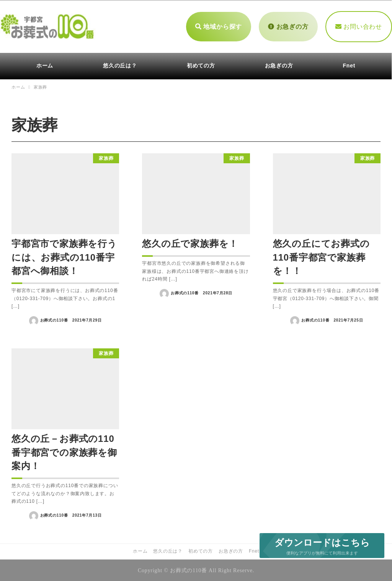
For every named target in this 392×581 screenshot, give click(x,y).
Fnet (254, 550)
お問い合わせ (359, 26)
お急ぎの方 (288, 26)
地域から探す (219, 26)
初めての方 (201, 550)
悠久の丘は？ (168, 550)
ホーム (140, 550)
